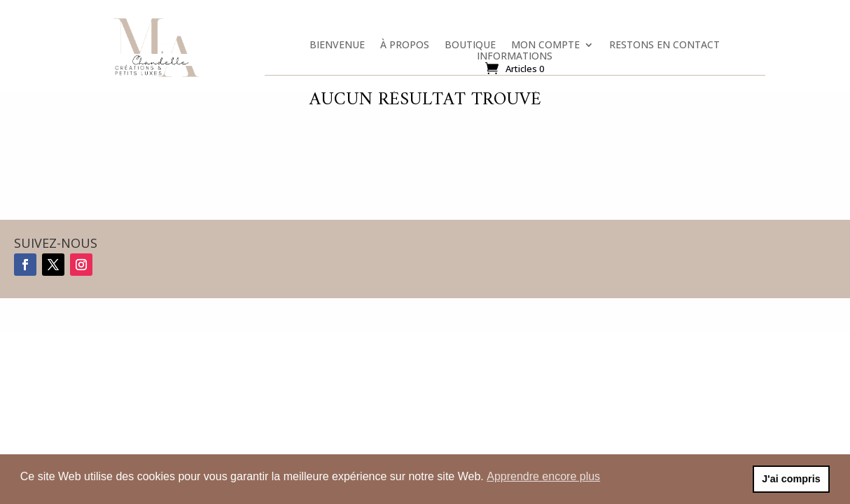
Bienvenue (337, 48)
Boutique (470, 48)
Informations (515, 59)
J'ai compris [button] (791, 479)
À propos (405, 48)
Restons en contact (664, 48)
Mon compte (545, 48)
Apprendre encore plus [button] (543, 476)
